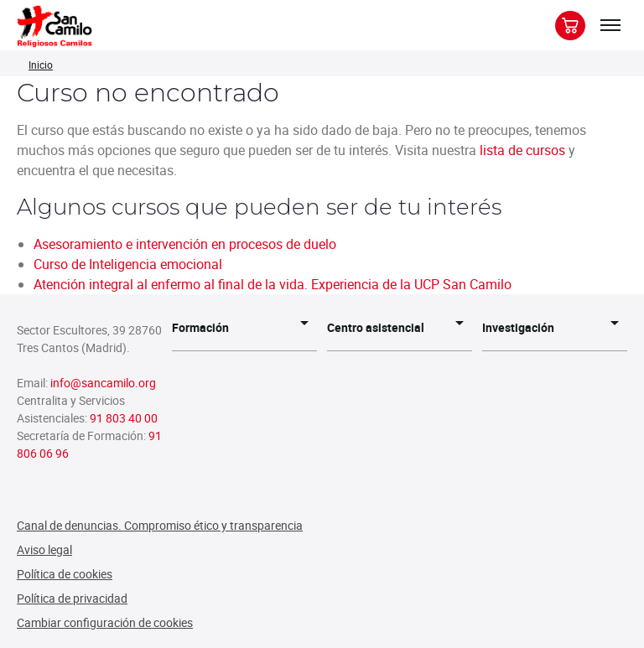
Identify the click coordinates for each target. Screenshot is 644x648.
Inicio (41, 65)
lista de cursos (522, 150)
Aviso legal (44, 550)
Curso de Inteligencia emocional (128, 264)
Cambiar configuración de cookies (105, 622)
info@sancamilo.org (103, 383)
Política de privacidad (72, 598)
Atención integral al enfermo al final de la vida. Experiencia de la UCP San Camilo (273, 284)
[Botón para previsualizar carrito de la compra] (570, 26)
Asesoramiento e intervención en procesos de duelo (185, 244)
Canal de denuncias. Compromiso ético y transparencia (160, 525)
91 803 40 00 (124, 418)
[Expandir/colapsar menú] (610, 25)
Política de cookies (65, 574)
